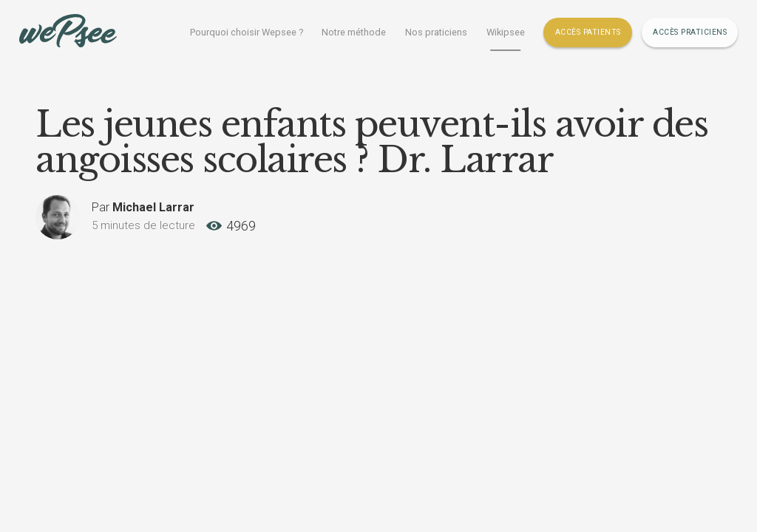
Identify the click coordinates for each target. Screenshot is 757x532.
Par (143, 207)
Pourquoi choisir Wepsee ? (247, 32)
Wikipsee (506, 32)
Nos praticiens (436, 32)
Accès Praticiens (690, 32)
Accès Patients (588, 32)
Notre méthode (354, 32)
